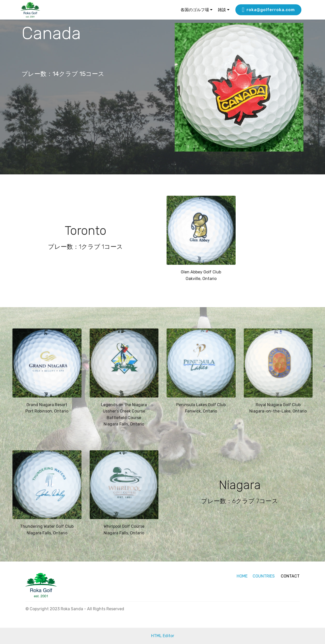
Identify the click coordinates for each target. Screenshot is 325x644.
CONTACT (290, 576)
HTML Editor (163, 636)
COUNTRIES (263, 576)
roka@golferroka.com (268, 10)
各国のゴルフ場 (195, 10)
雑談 (222, 10)
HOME (242, 576)
